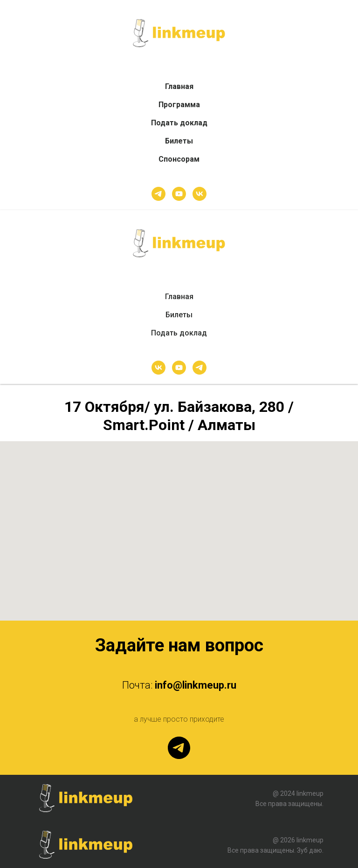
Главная (179, 86)
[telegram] (158, 194)
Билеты (179, 141)
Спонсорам (179, 159)
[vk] (200, 194)
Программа (179, 105)
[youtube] (179, 194)
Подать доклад (179, 123)
